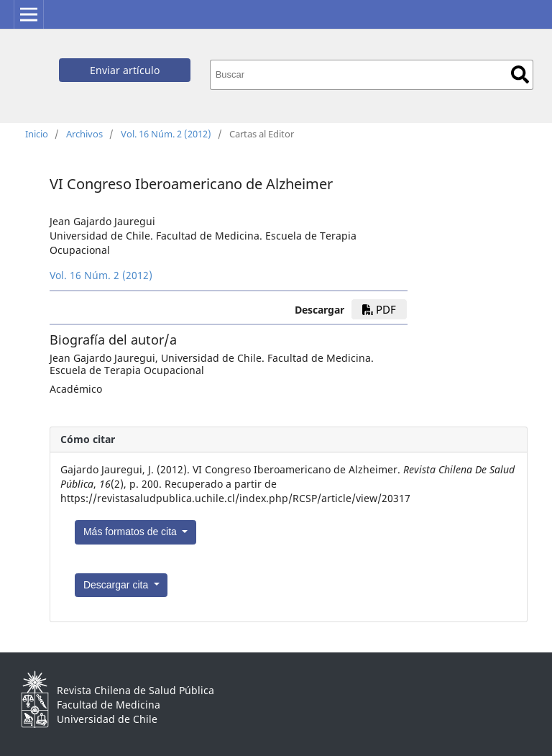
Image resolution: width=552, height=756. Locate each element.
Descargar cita (117, 585)
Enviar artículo (125, 70)
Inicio (37, 134)
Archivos (84, 134)
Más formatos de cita (132, 532)
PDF (379, 309)
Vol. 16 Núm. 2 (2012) (166, 134)
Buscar (520, 74)
